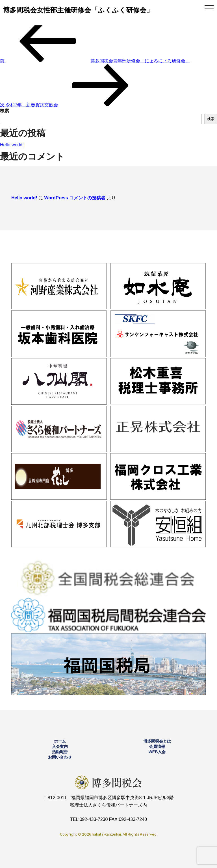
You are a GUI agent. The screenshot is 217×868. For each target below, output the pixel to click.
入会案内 (60, 746)
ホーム (60, 741)
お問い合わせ (60, 757)
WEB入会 (157, 752)
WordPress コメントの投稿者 (75, 198)
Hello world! (12, 145)
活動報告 (60, 752)
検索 (5, 111)
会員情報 (157, 746)
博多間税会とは (157, 741)
